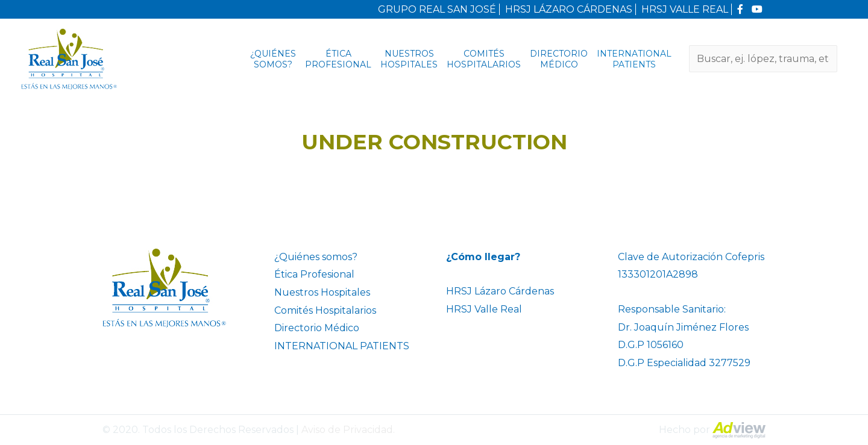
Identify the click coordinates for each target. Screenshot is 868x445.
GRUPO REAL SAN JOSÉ (437, 9)
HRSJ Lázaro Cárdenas (500, 291)
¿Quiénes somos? (273, 59)
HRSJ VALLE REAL (685, 9)
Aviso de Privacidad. (348, 430)
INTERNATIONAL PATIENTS (634, 59)
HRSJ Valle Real (484, 309)
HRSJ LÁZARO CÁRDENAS (569, 9)
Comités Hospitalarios (484, 59)
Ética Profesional (338, 59)
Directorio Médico (559, 59)
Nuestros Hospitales (409, 59)
